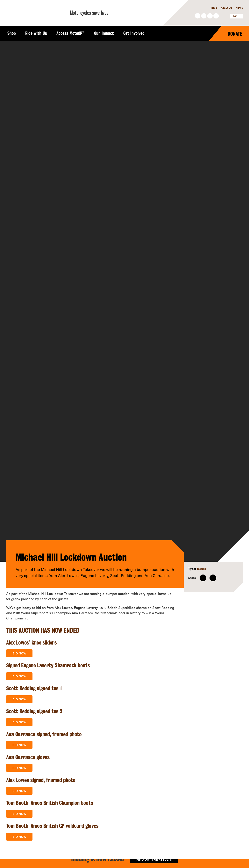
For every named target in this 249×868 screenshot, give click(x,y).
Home (213, 8)
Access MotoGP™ (71, 33)
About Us (226, 8)
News (239, 8)
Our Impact (104, 33)
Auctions (201, 569)
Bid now (19, 653)
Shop (12, 33)
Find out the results (154, 859)
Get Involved (134, 33)
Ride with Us (36, 33)
